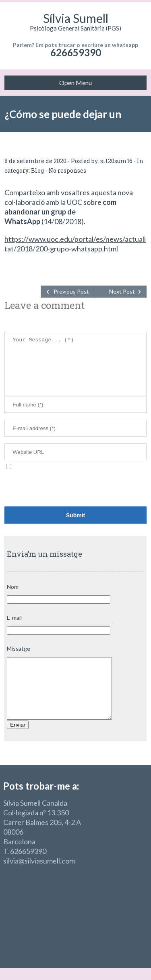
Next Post (122, 291)
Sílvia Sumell (76, 18)
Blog (37, 170)
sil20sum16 (116, 161)
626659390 (76, 52)
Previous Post (71, 291)
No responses (67, 170)
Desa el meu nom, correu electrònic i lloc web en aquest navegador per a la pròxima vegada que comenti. (72, 478)
